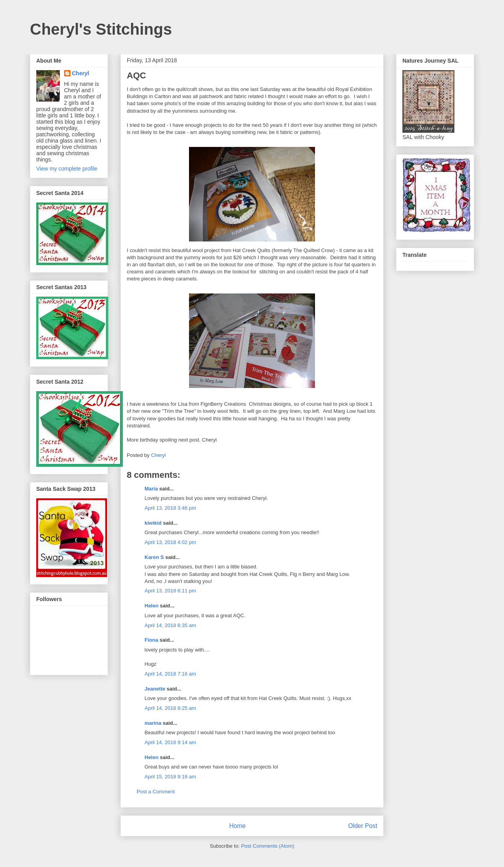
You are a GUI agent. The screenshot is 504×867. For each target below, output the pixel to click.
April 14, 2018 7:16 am (170, 674)
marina (153, 723)
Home (237, 826)
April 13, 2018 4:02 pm (170, 542)
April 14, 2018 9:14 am (170, 742)
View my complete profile (67, 169)
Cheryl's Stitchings (101, 29)
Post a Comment (156, 792)
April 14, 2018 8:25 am (170, 708)
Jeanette (155, 689)
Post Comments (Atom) (268, 846)
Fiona (151, 640)
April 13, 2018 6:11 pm (170, 591)
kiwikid (153, 523)
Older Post (363, 826)
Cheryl (81, 73)
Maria (151, 489)
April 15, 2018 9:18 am (170, 777)
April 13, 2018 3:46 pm (170, 508)
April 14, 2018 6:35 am (170, 625)
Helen (152, 606)
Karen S (154, 557)
